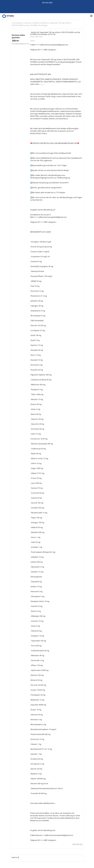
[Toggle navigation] (91, 16)
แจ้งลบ (33, 41)
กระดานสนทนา (17, 23)
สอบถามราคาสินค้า (32, 23)
